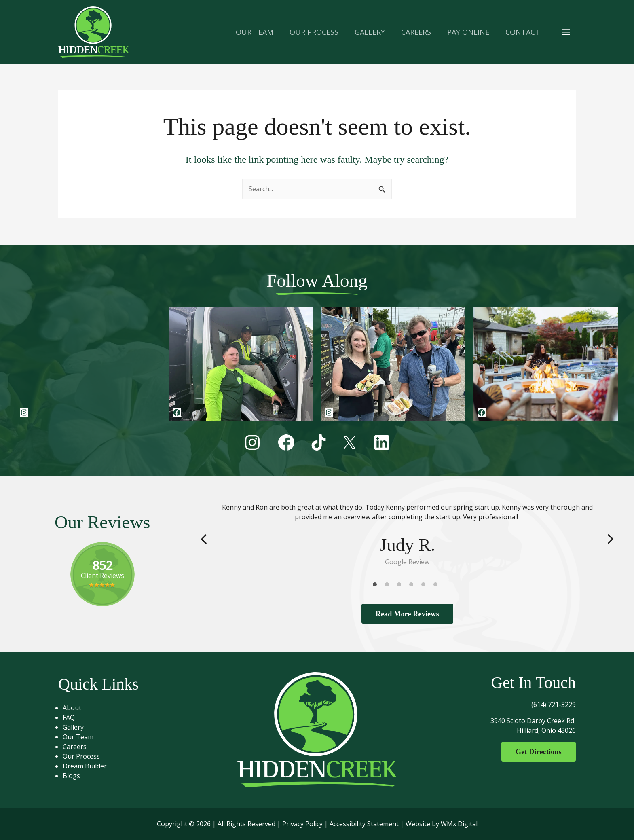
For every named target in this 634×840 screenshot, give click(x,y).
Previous (204, 539)
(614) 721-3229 (554, 705)
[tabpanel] (407, 534)
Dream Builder (88, 766)
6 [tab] (437, 586)
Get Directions (537, 752)
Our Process (85, 756)
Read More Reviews (407, 614)
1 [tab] (377, 586)
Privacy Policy (302, 824)
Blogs (75, 776)
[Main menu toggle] (566, 32)
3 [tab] (401, 586)
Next (611, 539)
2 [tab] (389, 586)
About (75, 708)
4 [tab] (413, 586)
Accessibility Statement (364, 824)
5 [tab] (425, 586)
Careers (78, 747)
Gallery (76, 727)
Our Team (81, 737)
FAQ (72, 717)
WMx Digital (459, 824)
